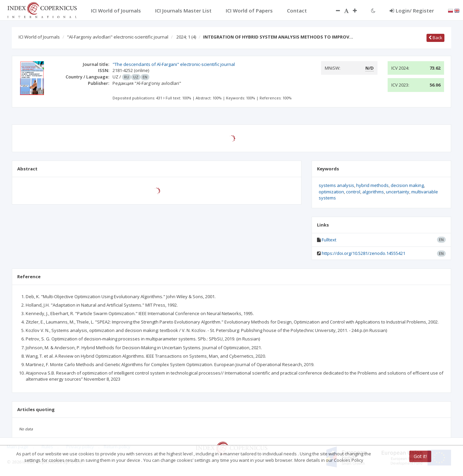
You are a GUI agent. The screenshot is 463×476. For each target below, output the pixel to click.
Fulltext (329, 240)
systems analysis (336, 185)
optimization (331, 192)
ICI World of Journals (39, 37)
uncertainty (398, 192)
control (353, 192)
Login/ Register (412, 10)
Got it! (420, 456)
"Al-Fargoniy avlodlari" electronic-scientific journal (118, 37)
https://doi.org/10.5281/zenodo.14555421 (363, 253)
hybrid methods (372, 185)
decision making (407, 185)
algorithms (373, 192)
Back (435, 38)
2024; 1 (186, 37)
